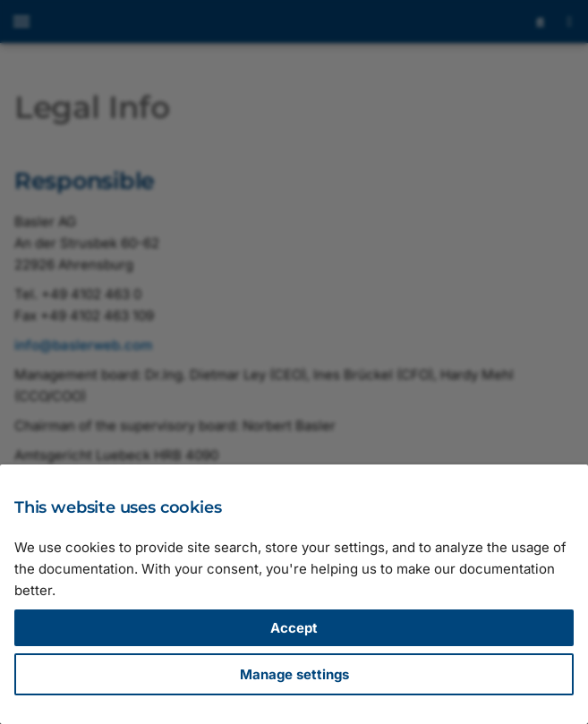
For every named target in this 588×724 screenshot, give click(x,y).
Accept (294, 628)
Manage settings (294, 674)
